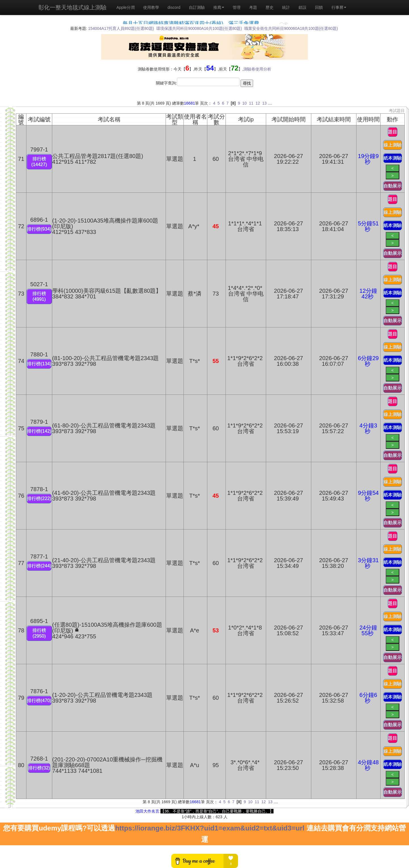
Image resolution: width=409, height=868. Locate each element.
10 (245, 103)
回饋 (319, 7)
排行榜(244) (39, 566)
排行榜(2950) (39, 633)
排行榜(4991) (39, 296)
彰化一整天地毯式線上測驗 (72, 7)
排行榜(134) (39, 364)
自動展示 (393, 186)
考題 (253, 7)
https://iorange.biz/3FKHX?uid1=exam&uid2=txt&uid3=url (210, 828)
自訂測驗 (197, 7)
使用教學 (151, 7)
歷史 (270, 7)
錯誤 (302, 7)
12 (258, 103)
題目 (393, 132)
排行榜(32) (39, 768)
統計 (286, 7)
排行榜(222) (39, 498)
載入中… (204, 21)
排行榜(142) (39, 431)
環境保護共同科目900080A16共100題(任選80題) (199, 28)
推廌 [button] (219, 7)
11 (251, 103)
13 (264, 103)
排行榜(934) (39, 229)
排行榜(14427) (39, 162)
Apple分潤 (126, 7)
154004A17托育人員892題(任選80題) (121, 28)
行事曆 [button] (339, 7)
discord (174, 7)
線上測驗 (393, 145)
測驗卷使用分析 (257, 69)
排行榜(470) (39, 700)
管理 (237, 7)
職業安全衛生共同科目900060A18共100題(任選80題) (291, 28)
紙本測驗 (393, 158)
